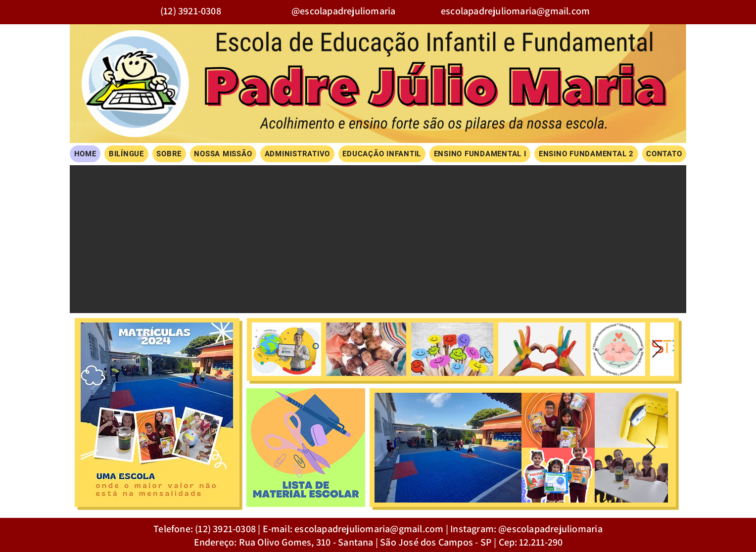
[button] (378, 239)
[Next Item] (657, 349)
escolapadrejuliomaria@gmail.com (515, 11)
